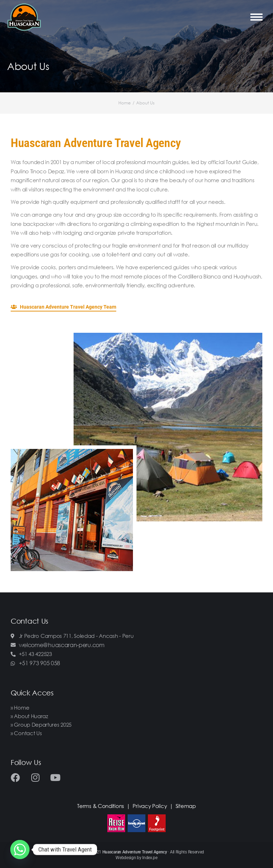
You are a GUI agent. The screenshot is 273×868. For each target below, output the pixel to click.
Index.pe (150, 858)
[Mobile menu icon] (256, 17)
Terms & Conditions (101, 806)
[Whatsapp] (20, 850)
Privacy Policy (150, 806)
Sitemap (186, 806)
